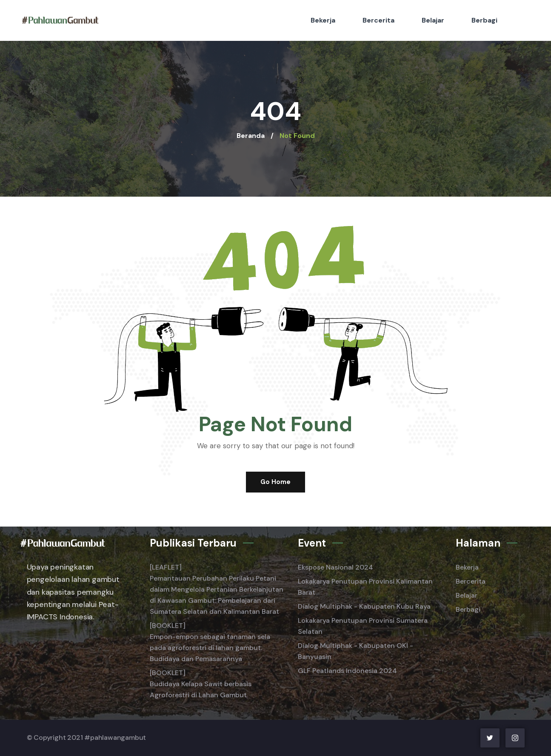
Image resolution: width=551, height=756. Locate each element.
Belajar (433, 20)
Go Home (275, 482)
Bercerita (378, 20)
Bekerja (323, 20)
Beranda (251, 136)
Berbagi (484, 20)
